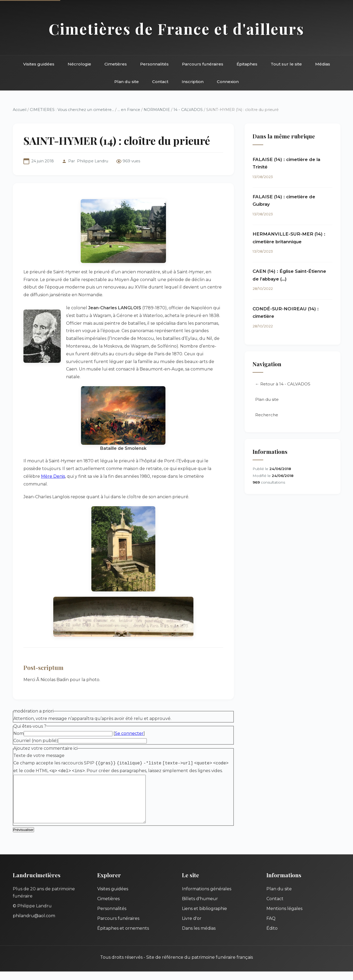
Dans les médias (199, 937)
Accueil (20, 110)
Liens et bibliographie (204, 917)
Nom (19, 733)
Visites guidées (39, 64)
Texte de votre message (39, 755)
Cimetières (116, 64)
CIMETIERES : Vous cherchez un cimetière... (72, 110)
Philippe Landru (93, 161)
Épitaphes (247, 64)
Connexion (228, 82)
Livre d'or (192, 927)
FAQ (271, 927)
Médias (323, 64)
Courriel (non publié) (36, 741)
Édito (272, 937)
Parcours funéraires (203, 64)
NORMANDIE (157, 110)
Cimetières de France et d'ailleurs (176, 29)
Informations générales (207, 897)
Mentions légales (284, 917)
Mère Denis (53, 476)
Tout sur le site (286, 64)
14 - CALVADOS (188, 110)
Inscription (193, 82)
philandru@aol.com (34, 924)
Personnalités (154, 64)
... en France (129, 110)
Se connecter (129, 733)
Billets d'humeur (200, 907)
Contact (160, 82)
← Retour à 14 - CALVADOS (283, 384)
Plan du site (127, 82)
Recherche (267, 415)
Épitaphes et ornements (123, 937)
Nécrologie (79, 64)
